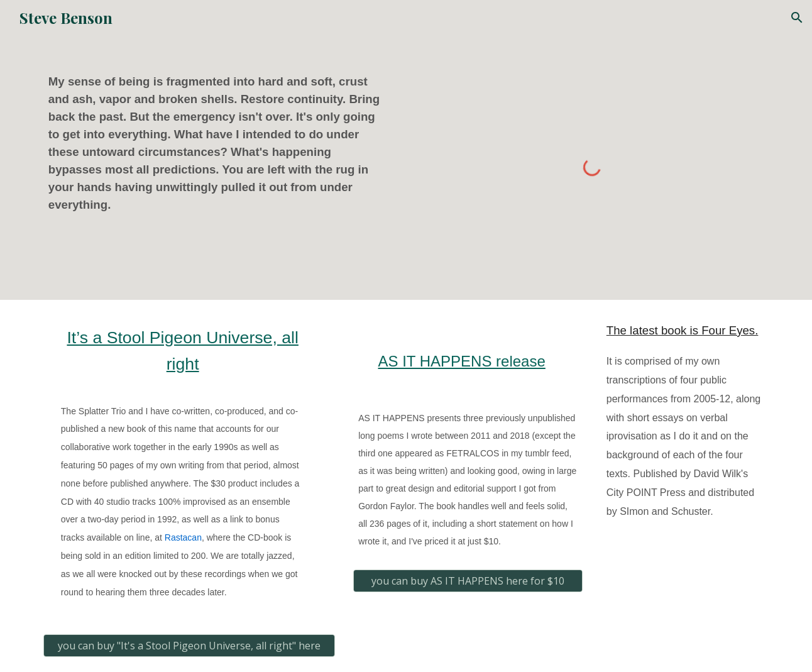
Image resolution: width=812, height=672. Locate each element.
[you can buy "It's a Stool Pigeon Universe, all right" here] (189, 646)
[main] (220, 143)
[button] (797, 18)
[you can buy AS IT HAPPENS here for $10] (468, 581)
